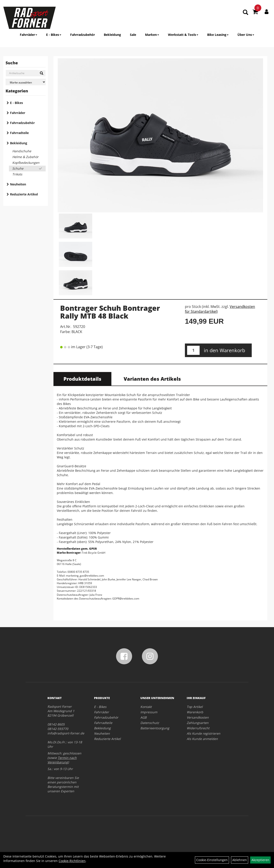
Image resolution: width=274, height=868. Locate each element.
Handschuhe (22, 151)
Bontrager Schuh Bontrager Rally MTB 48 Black (110, 312)
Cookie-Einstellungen (212, 860)
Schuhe (18, 168)
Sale (133, 35)
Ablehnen (240, 860)
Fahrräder (29, 35)
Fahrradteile (19, 133)
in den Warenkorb (224, 350)
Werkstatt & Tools (183, 35)
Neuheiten (18, 184)
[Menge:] (193, 350)
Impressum (149, 712)
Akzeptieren (260, 860)
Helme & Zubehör (25, 157)
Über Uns (246, 35)
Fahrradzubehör (83, 35)
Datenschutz (150, 723)
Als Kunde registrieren (203, 733)
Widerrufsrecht (198, 728)
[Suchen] (42, 73)
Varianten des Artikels (152, 379)
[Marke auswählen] (26, 82)
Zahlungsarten (198, 723)
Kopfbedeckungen (26, 163)
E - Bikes (54, 35)
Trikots (17, 174)
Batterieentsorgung (155, 728)
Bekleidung (112, 35)
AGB (143, 717)
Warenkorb (195, 712)
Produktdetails (82, 379)
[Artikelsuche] (245, 13)
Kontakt (146, 707)
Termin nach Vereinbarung (62, 760)
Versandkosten (198, 717)
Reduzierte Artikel (24, 194)
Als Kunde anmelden (202, 739)
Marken (152, 35)
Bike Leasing (218, 35)
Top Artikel (195, 707)
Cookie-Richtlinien (72, 861)
